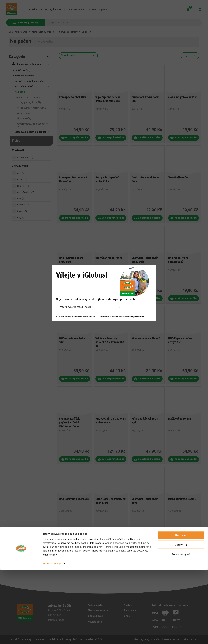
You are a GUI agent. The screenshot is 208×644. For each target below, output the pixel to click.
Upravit (181, 619)
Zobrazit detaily (52, 638)
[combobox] (77, 307)
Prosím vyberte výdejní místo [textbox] (75, 307)
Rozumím (181, 609)
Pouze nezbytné (181, 628)
